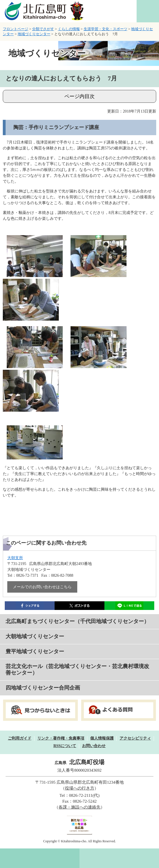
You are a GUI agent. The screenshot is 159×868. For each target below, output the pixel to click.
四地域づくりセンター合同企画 (43, 688)
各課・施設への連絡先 (79, 807)
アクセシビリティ (135, 738)
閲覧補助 (148, 11)
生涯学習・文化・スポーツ (106, 29)
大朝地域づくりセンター (35, 636)
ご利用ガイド (20, 738)
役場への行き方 (80, 788)
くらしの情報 (69, 29)
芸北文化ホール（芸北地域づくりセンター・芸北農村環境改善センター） (77, 669)
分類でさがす (43, 29)
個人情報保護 (102, 738)
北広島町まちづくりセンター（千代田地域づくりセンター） (77, 621)
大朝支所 (15, 558)
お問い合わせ (94, 746)
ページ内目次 (79, 96)
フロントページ (16, 29)
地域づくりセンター (34, 34)
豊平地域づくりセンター (35, 651)
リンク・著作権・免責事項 (61, 738)
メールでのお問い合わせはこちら (42, 587)
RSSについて (65, 746)
